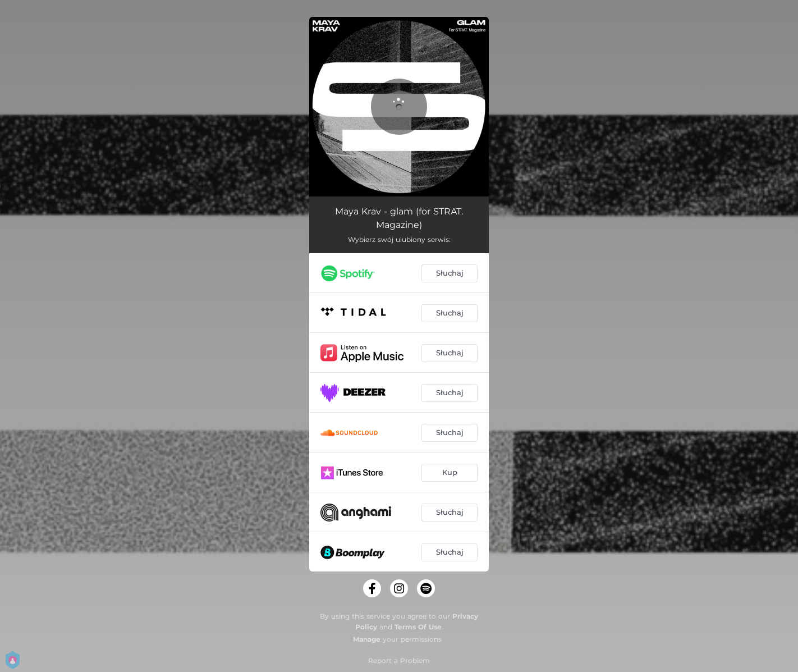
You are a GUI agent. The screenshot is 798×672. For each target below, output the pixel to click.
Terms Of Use (418, 627)
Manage (367, 639)
